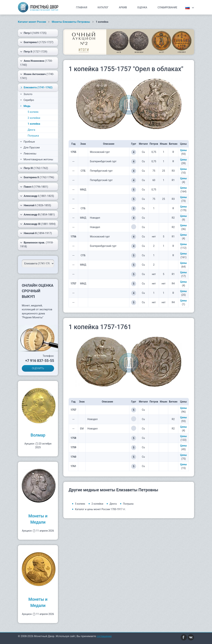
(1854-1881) (37, 215)
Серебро (27, 100)
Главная (82, 7)
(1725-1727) (37, 42)
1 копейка (34, 124)
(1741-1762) (36, 87)
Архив (123, 7)
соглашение (104, 636)
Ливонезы (28, 154)
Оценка (142, 7)
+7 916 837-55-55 (40, 361)
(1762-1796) (37, 177)
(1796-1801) (34, 187)
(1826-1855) (36, 205)
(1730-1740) (36, 63)
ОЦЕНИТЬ (38, 368)
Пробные (27, 142)
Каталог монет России (32, 22)
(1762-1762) (34, 168)
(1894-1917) (36, 233)
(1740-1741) (37, 76)
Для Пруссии (30, 148)
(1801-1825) (37, 196)
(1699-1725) (33, 33)
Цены (183, 150)
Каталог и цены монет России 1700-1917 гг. (100, 509)
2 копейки (34, 118)
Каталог (103, 7)
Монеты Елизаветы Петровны (71, 22)
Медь (25, 106)
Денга (31, 130)
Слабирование (167, 7)
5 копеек (33, 112)
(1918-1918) (37, 244)
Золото (26, 94)
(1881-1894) (38, 224)
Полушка (33, 136)
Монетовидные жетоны (37, 159)
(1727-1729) (34, 52)
